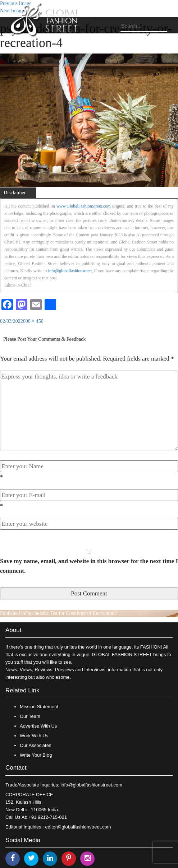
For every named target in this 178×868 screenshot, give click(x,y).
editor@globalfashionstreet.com (78, 827)
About (13, 630)
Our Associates (35, 745)
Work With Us (34, 736)
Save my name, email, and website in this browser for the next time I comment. (89, 566)
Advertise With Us (38, 726)
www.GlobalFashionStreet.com (84, 206)
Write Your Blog (36, 755)
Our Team (30, 716)
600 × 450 (33, 321)
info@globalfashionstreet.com (91, 785)
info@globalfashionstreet (70, 271)
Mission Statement (39, 707)
